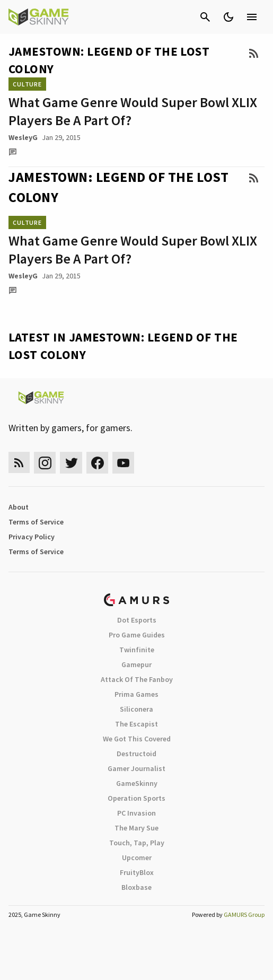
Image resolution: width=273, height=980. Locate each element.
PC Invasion (136, 813)
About (19, 507)
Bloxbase (136, 887)
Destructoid (136, 754)
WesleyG (23, 137)
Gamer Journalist (136, 768)
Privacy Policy (32, 537)
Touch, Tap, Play (137, 843)
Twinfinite (137, 650)
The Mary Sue (136, 828)
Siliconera (136, 709)
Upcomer (137, 857)
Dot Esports (137, 620)
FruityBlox (137, 872)
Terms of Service (36, 522)
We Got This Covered (137, 739)
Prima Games (136, 694)
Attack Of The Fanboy (137, 679)
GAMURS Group (244, 915)
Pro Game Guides (137, 635)
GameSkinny (137, 783)
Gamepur (136, 664)
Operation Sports (136, 798)
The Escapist (136, 724)
